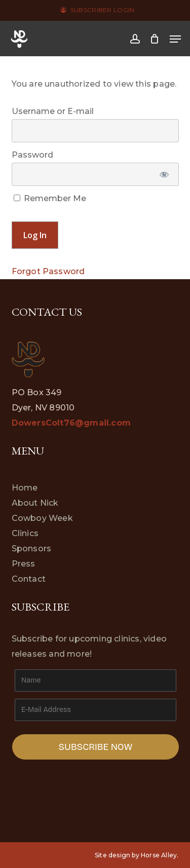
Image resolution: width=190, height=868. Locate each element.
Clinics (25, 533)
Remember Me (50, 198)
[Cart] (155, 39)
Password (32, 155)
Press (24, 564)
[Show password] (164, 174)
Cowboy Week (42, 518)
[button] (175, 39)
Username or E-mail (53, 111)
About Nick (35, 503)
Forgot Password (48, 271)
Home (25, 488)
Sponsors (32, 549)
